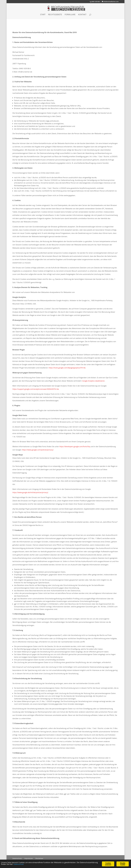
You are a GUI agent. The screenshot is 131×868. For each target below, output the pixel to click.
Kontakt (82, 15)
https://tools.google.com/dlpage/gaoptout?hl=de (67, 368)
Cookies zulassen (108, 864)
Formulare (70, 15)
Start (43, 15)
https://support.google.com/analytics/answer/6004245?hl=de (36, 389)
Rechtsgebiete (55, 15)
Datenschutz (17, 858)
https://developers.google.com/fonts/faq (75, 447)
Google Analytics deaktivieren (93, 381)
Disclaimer (39, 858)
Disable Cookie (123, 864)
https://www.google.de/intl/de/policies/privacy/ (30, 492)
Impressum (29, 858)
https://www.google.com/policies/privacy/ (38, 450)
